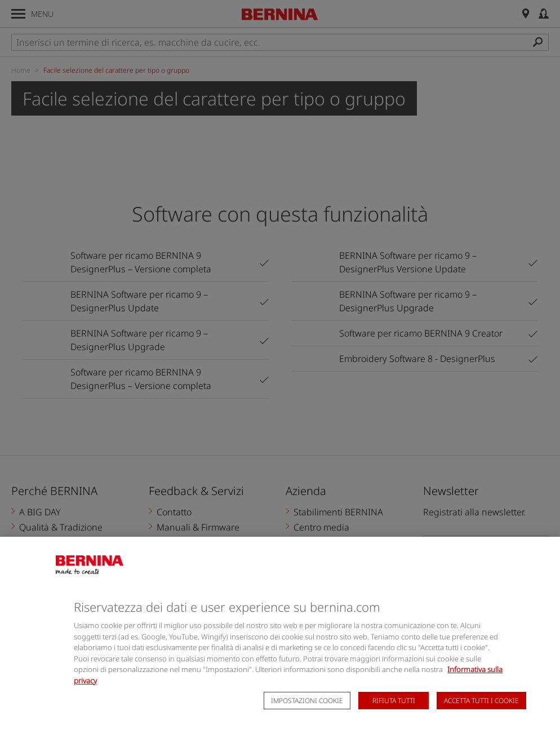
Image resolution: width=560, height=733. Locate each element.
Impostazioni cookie (307, 715)
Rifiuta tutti (394, 715)
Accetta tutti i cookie (481, 715)
